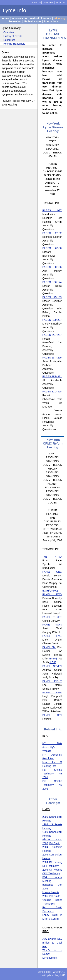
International (52, 21)
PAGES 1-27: (52, 210)
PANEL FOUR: (52, 625)
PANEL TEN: (52, 715)
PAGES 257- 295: (52, 358)
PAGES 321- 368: (52, 392)
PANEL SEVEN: (52, 666)
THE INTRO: (52, 557)
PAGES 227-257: (52, 335)
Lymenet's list (50, 958)
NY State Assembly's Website (52, 747)
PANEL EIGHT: (52, 681)
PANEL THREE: (52, 617)
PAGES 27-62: (52, 233)
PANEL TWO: (52, 594)
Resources (9, 40)
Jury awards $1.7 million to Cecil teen (52, 943)
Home (5, 19)
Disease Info (19, 19)
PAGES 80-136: (52, 267)
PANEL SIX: (49, 647)
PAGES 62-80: (52, 248)
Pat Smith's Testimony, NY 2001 (52, 774)
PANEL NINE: (52, 693)
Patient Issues (33, 21)
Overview (9, 32)
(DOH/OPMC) (50, 591)
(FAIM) (53, 659)
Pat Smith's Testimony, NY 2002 (52, 785)
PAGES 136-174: (52, 282)
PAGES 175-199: (52, 297)
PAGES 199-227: (52, 320)
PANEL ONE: (52, 572)
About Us (36, 3)
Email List (60, 3)
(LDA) (53, 662)
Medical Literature (40, 19)
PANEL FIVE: (52, 636)
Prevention (15, 21)
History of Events (13, 36)
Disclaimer (48, 3)
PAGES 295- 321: (52, 376)
